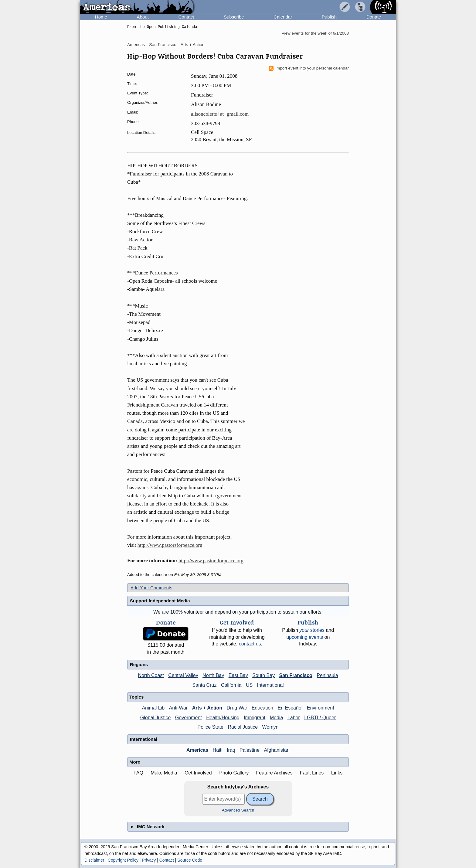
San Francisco (163, 45)
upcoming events (305, 637)
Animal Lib (153, 708)
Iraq (231, 750)
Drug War (237, 708)
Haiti (218, 750)
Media (277, 718)
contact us (250, 644)
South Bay (263, 675)
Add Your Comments (151, 588)
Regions (139, 664)
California (231, 685)
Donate (374, 17)
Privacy (149, 860)
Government (189, 718)
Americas (136, 45)
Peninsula (327, 675)
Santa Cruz (204, 685)
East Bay (238, 675)
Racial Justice (243, 727)
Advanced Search (238, 810)
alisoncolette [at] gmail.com (220, 114)
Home (101, 17)
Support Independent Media (160, 601)
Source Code (190, 860)
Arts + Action (193, 45)
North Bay (213, 675)
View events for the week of (315, 33)
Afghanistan (277, 750)
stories (312, 630)
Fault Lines (312, 773)
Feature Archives (274, 773)
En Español (290, 708)
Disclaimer (94, 860)
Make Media (164, 773)
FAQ (138, 773)
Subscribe (234, 17)
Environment (321, 708)
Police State (211, 727)
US (249, 685)
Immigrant (255, 718)
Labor (294, 718)
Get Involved (198, 773)
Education (262, 708)
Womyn (270, 727)
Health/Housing (223, 718)
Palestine (250, 750)
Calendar (283, 17)
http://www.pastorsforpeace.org (170, 545)
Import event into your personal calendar (309, 68)
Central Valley (183, 675)
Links (337, 773)
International (270, 685)
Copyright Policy (123, 860)
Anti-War (178, 708)
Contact (186, 17)
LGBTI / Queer (320, 718)
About (143, 17)
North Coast (151, 675)
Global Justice (156, 718)
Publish (329, 17)
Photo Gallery (234, 773)
